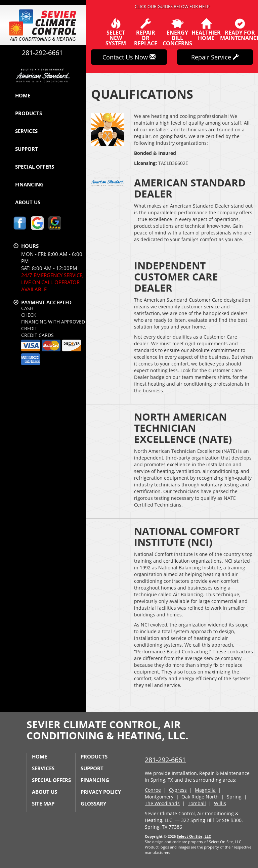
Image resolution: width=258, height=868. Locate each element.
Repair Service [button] (215, 57)
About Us (28, 202)
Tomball (197, 803)
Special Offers (35, 167)
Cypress (178, 790)
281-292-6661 (165, 760)
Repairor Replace (146, 32)
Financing (29, 184)
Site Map (43, 804)
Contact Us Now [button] (129, 57)
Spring (234, 797)
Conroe (153, 790)
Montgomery (159, 797)
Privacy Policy (101, 792)
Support (27, 149)
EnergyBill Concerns (177, 32)
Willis (220, 803)
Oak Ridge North (200, 797)
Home (23, 95)
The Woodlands (162, 803)
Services (26, 131)
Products (29, 113)
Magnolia (205, 790)
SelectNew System (116, 32)
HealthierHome (206, 30)
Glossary (93, 804)
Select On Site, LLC (194, 836)
